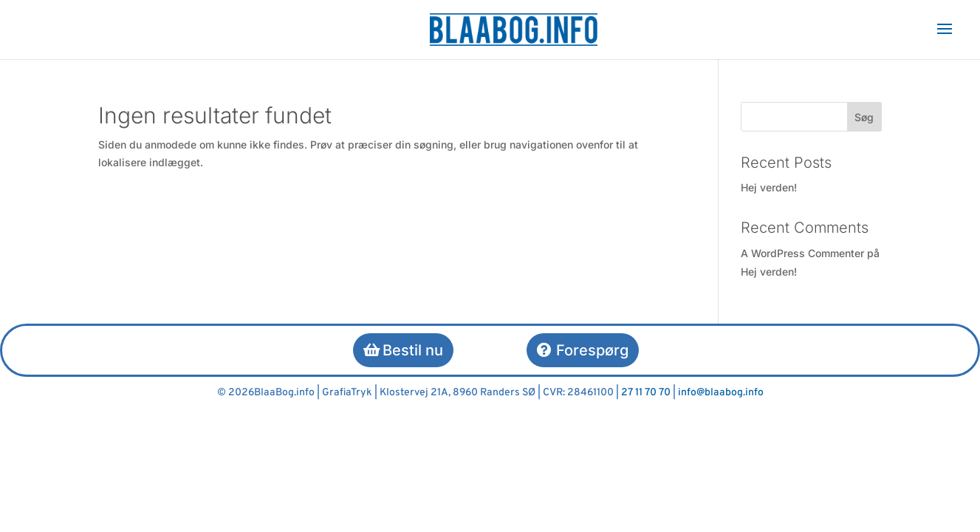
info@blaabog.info (721, 393)
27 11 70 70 (646, 393)
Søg (864, 117)
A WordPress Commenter (802, 253)
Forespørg (592, 350)
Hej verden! (769, 187)
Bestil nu (413, 350)
